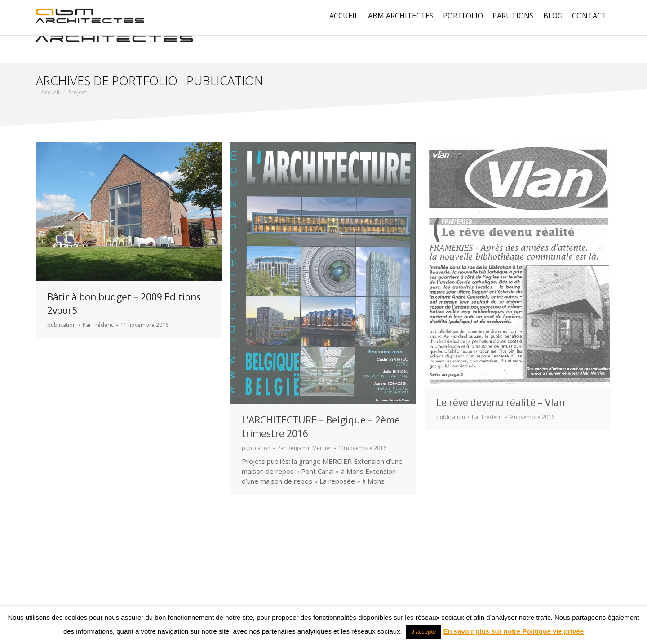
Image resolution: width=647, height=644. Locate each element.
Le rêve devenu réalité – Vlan (501, 402)
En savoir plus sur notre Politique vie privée (514, 631)
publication (62, 325)
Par (98, 325)
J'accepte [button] (424, 632)
